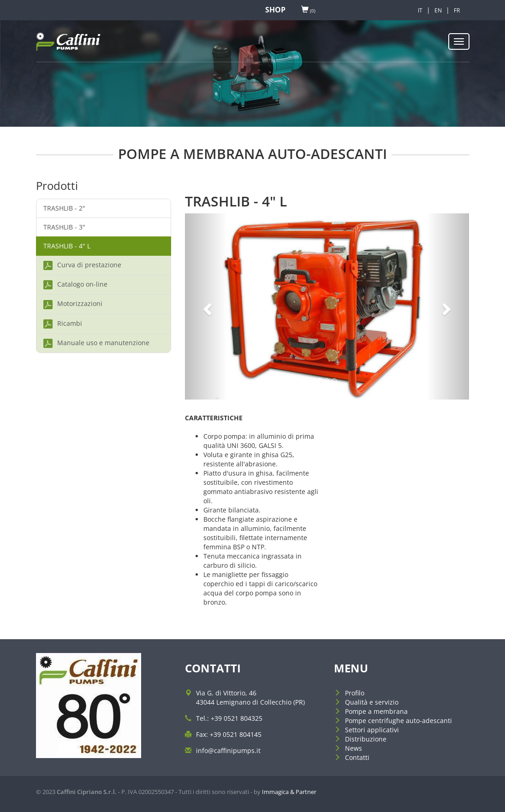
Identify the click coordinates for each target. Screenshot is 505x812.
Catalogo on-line (75, 285)
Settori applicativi (372, 730)
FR (457, 10)
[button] (206, 307)
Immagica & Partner (289, 792)
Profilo (355, 693)
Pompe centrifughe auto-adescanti (398, 721)
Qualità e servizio (372, 702)
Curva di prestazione (82, 265)
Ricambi (63, 324)
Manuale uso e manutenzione (96, 343)
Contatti (357, 757)
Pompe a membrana (376, 711)
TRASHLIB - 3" (64, 227)
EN (438, 10)
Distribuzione (366, 739)
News (353, 748)
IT (420, 10)
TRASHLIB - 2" (64, 208)
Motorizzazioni (73, 304)
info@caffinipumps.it (228, 750)
